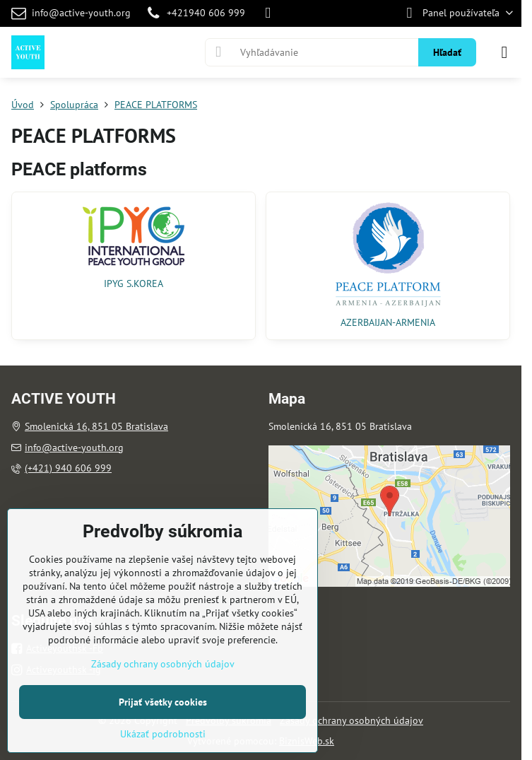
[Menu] (504, 52)
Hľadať (447, 52)
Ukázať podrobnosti (163, 734)
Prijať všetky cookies (163, 702)
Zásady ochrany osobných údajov (351, 720)
